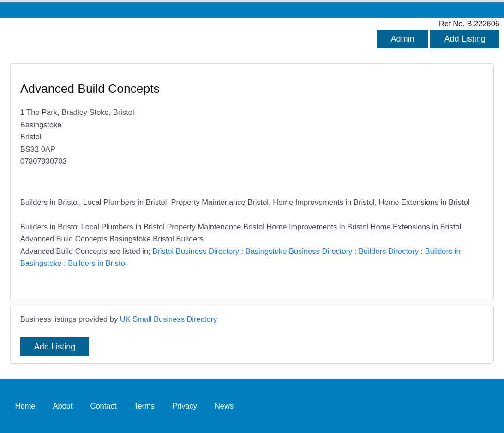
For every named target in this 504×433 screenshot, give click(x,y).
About (63, 405)
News (224, 405)
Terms (144, 405)
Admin (402, 39)
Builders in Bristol (97, 263)
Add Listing (465, 39)
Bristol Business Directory (196, 251)
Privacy (185, 405)
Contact (103, 405)
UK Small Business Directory (169, 319)
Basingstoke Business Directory (299, 251)
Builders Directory (389, 251)
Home (25, 405)
